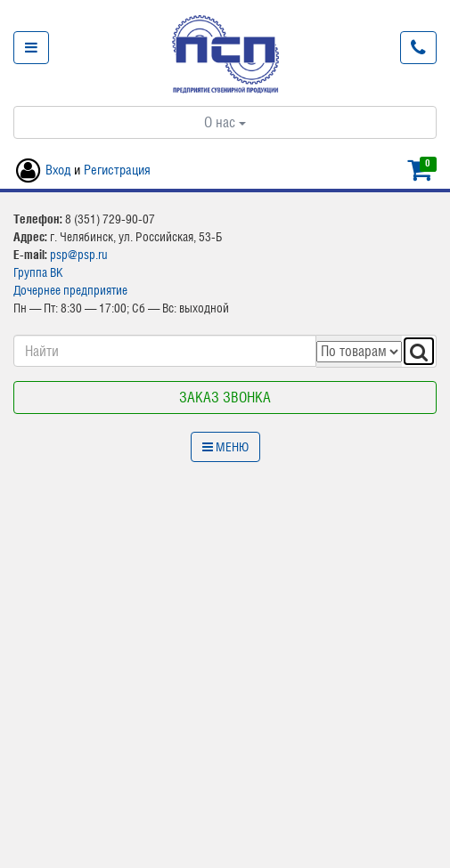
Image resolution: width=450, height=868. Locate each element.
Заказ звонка (225, 397)
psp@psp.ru (79, 255)
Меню (225, 447)
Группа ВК (38, 272)
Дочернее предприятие (70, 290)
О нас (225, 122)
